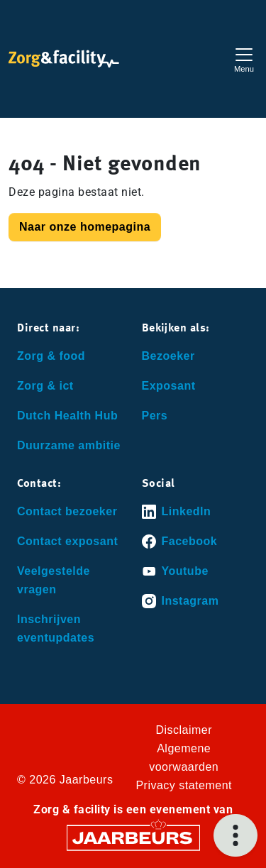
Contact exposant (67, 541)
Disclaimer (184, 730)
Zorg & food (51, 356)
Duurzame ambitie (69, 445)
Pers (155, 416)
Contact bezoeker (67, 511)
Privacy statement (184, 785)
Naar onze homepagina (85, 227)
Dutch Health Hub (67, 416)
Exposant (169, 386)
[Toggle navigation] (244, 59)
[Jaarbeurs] (133, 837)
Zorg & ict (45, 386)
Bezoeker (168, 356)
